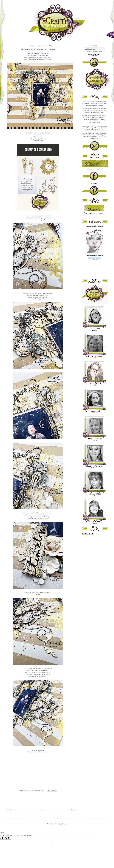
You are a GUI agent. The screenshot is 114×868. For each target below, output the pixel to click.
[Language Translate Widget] (94, 49)
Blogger (64, 824)
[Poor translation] (8, 838)
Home (42, 810)
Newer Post (9, 810)
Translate (98, 52)
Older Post (74, 810)
